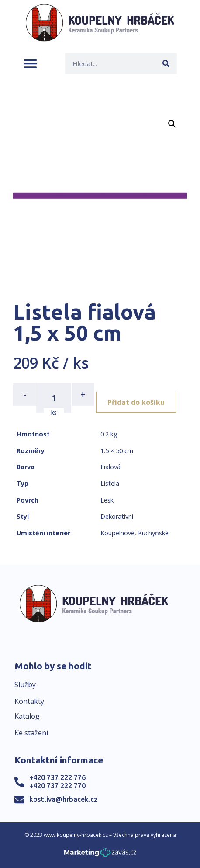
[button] (30, 63)
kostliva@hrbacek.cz (64, 799)
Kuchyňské (153, 533)
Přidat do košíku (136, 402)
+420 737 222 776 (57, 777)
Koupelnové (117, 533)
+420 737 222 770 (57, 786)
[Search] (166, 63)
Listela (110, 483)
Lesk (107, 500)
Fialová (110, 467)
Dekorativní (117, 516)
